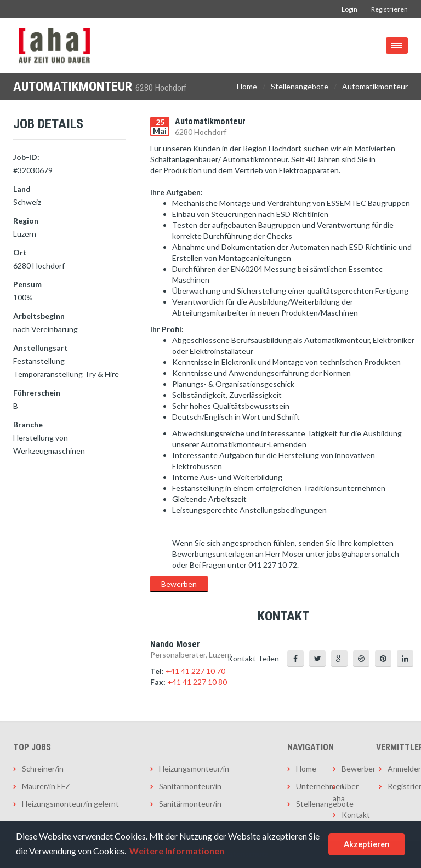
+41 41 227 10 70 (195, 671)
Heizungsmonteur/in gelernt (70, 804)
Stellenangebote (300, 86)
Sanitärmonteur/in (190, 786)
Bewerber (352, 769)
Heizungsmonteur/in (194, 769)
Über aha (346, 792)
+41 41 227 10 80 (197, 682)
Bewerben (179, 584)
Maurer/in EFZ (46, 786)
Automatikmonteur (375, 86)
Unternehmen (306, 786)
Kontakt (352, 815)
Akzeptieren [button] (367, 844)
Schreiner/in (43, 769)
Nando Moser (175, 644)
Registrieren (389, 9)
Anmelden (398, 769)
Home (247, 86)
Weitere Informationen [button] (177, 851)
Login (349, 9)
